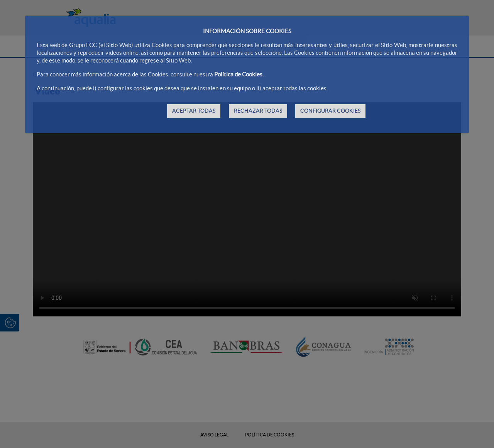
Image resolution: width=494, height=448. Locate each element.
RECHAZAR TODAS (258, 111)
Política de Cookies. (239, 74)
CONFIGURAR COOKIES (330, 111)
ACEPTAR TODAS (194, 111)
